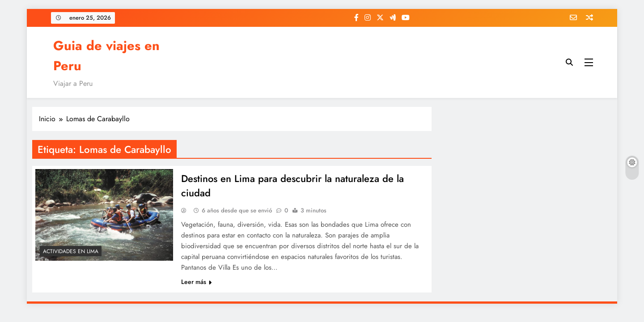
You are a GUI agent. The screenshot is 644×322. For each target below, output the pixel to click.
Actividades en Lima (71, 251)
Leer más (196, 282)
